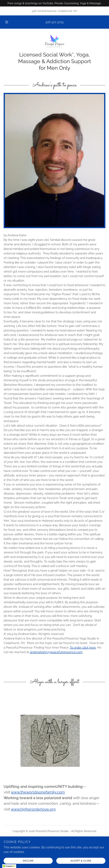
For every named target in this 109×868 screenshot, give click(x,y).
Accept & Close (81, 861)
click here (89, 648)
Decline (28, 861)
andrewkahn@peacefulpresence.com (56, 652)
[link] (54, 42)
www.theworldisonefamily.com (38, 792)
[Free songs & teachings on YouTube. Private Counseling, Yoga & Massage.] (54, 3)
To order (76, 648)
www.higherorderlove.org (33, 809)
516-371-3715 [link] (55, 22)
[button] (8, 22)
